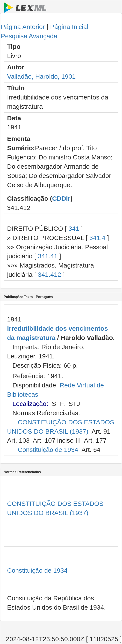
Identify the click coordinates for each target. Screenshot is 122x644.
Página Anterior (23, 27)
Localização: (30, 404)
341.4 (97, 238)
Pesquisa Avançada (29, 36)
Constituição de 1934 (48, 450)
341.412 (49, 275)
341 (74, 229)
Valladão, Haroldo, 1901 (41, 76)
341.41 (48, 256)
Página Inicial (69, 27)
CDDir (61, 198)
